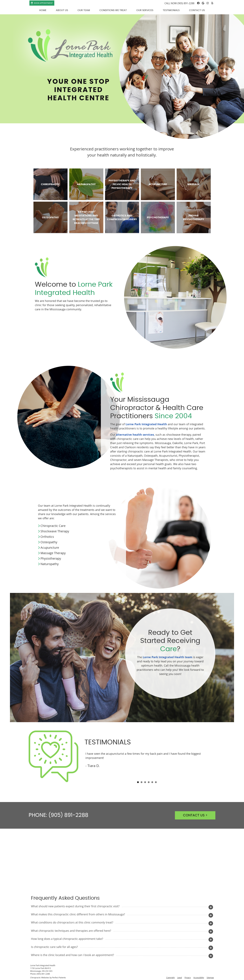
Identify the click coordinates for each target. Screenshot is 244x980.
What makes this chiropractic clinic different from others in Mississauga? (78, 914)
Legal (180, 978)
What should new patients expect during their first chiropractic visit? (75, 906)
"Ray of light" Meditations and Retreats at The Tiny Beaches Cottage (86, 218)
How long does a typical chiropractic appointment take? (67, 939)
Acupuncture (158, 184)
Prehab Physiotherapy (194, 218)
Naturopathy (86, 184)
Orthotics (47, 537)
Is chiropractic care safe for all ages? (54, 947)
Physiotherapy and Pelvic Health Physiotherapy (122, 184)
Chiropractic (50, 184)
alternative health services (135, 435)
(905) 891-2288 (186, 3)
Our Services (145, 10)
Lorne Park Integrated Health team (168, 657)
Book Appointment (42, 3)
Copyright (170, 978)
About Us (62, 10)
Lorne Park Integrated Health (146, 424)
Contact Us (197, 10)
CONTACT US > (195, 815)
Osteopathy (50, 218)
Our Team (84, 10)
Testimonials (171, 10)
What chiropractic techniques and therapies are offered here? (71, 931)
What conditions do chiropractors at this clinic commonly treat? (72, 922)
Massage (194, 184)
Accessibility (199, 978)
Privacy (188, 978)
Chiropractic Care (53, 526)
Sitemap (210, 978)
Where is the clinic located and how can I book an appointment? (72, 955)
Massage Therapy (53, 553)
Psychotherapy (158, 218)
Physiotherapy (51, 558)
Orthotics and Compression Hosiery (122, 218)
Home (43, 10)
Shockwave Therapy (55, 531)
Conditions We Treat (113, 10)
